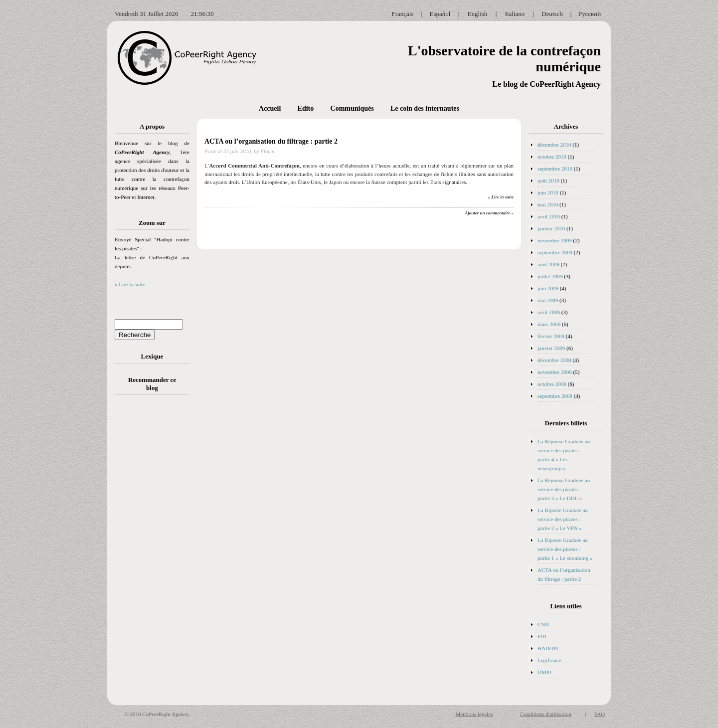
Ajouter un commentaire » (489, 213)
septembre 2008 (555, 396)
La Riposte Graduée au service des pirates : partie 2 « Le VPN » (563, 519)
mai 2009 (548, 300)
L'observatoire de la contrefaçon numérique (504, 59)
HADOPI (548, 648)
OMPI (544, 672)
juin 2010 (548, 192)
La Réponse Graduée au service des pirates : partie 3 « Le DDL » (564, 489)
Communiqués (352, 108)
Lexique (152, 356)
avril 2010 (549, 216)
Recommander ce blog (152, 384)
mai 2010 (548, 204)
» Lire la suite (130, 284)
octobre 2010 (552, 157)
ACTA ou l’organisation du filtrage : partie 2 (271, 141)
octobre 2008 (552, 384)
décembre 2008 (554, 360)
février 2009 (551, 336)
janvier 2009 (551, 348)
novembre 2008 (555, 372)
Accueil (270, 108)
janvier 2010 (551, 228)
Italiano (515, 14)
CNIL (544, 624)
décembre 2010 (554, 145)
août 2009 (548, 264)
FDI (542, 636)
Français (402, 14)
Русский (590, 14)
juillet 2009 (550, 276)
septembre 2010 (555, 169)
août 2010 (548, 181)
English (478, 14)
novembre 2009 (555, 240)
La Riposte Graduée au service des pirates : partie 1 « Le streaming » (565, 549)
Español (440, 14)
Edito (306, 108)
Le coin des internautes (425, 108)
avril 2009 (549, 312)
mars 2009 (549, 324)
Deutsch (552, 14)
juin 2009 (548, 288)
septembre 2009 (555, 252)
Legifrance (549, 660)
